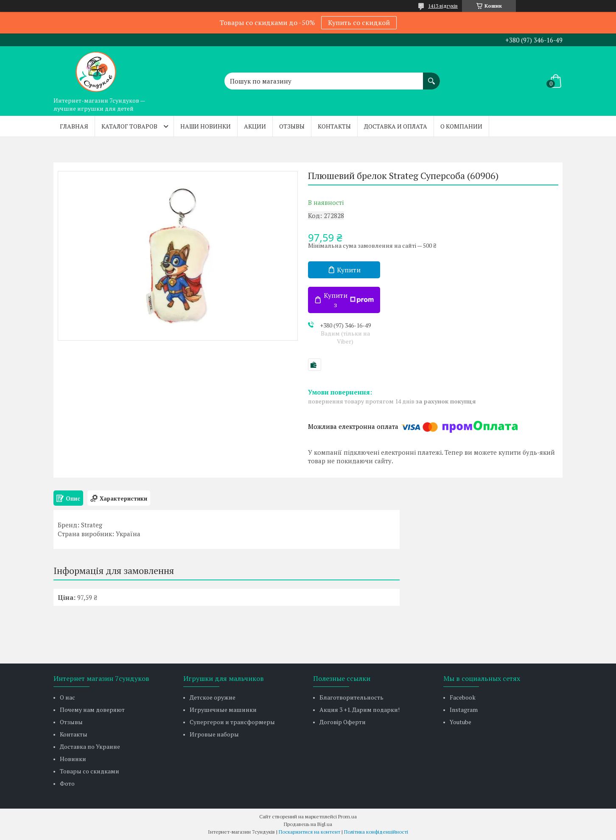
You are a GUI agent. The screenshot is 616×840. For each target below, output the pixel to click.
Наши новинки (206, 126)
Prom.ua (347, 816)
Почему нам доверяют (92, 710)
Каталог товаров (129, 126)
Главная (74, 126)
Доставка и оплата (396, 126)
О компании (461, 126)
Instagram (464, 710)
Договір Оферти (343, 722)
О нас (67, 697)
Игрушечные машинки (223, 710)
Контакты (334, 126)
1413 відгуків (443, 6)
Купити (349, 270)
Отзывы (292, 126)
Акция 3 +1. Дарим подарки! (360, 710)
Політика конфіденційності (376, 832)
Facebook (463, 697)
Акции (255, 126)
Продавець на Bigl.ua (308, 824)
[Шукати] (431, 77)
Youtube (461, 722)
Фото (67, 783)
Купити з (349, 300)
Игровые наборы (214, 734)
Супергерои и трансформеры (232, 722)
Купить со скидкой (359, 22)
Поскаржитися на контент (309, 832)
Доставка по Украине (90, 746)
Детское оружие (213, 697)
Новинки (73, 759)
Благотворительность (351, 697)
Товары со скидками (90, 771)
